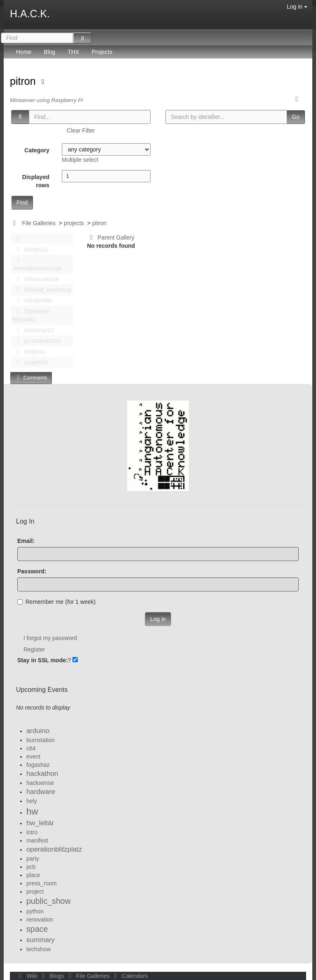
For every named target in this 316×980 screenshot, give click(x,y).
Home (24, 52)
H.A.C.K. (30, 14)
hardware (41, 792)
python (35, 911)
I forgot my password (50, 638)
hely (32, 801)
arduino (38, 731)
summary (41, 940)
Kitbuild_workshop (42, 290)
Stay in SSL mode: (43, 660)
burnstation (41, 740)
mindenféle (33, 300)
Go (296, 117)
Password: (32, 571)
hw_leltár (40, 823)
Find (22, 203)
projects (74, 223)
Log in (297, 7)
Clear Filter (81, 130)
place (33, 875)
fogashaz (38, 765)
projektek (30, 362)
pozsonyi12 (33, 330)
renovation (40, 919)
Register (34, 649)
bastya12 (30, 249)
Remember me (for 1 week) (56, 602)
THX (73, 52)
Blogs (52, 976)
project (35, 892)
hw (32, 811)
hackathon (42, 774)
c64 (31, 748)
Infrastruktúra (35, 279)
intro (32, 832)
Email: (26, 541)
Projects (102, 52)
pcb (31, 867)
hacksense (40, 783)
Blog (49, 52)
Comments (31, 378)
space (37, 929)
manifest (37, 840)
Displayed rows (36, 181)
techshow (38, 949)
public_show (49, 901)
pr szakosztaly (37, 341)
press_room (42, 883)
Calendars (129, 976)
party (33, 859)
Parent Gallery (111, 237)
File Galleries (39, 223)
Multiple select (80, 160)
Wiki (28, 976)
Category (37, 150)
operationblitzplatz (54, 849)
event (33, 757)
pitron (24, 81)
